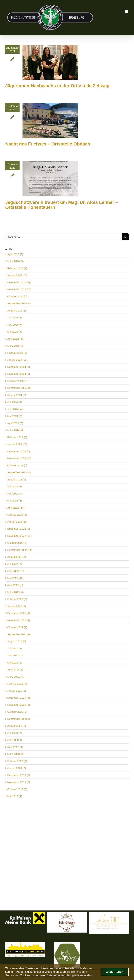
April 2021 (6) (15, 669)
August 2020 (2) (17, 726)
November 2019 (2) (19, 782)
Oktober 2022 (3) (17, 543)
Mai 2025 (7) (15, 332)
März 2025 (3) (15, 346)
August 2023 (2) (17, 479)
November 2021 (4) (19, 620)
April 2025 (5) (15, 339)
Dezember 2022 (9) (19, 529)
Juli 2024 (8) (15, 402)
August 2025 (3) (17, 311)
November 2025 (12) (19, 289)
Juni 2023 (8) (15, 494)
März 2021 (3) (15, 677)
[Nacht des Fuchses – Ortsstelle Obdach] (50, 120)
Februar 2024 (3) (17, 437)
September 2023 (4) (19, 472)
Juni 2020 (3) (15, 740)
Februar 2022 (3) (17, 599)
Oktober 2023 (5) (17, 465)
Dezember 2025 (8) (19, 282)
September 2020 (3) (19, 719)
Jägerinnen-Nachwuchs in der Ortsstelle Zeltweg (57, 86)
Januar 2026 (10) (17, 275)
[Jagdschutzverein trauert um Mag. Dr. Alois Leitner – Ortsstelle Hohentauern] (50, 179)
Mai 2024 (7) (15, 416)
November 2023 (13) (19, 458)
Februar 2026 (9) (17, 268)
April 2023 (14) (16, 508)
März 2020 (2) (15, 754)
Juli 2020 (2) (15, 733)
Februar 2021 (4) (17, 684)
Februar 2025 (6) (17, 353)
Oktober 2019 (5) (17, 789)
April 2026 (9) (15, 254)
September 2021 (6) (19, 634)
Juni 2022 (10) (16, 571)
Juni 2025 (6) (15, 325)
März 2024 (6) (15, 430)
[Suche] (125, 237)
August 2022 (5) (17, 557)
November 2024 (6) (19, 374)
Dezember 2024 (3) (19, 367)
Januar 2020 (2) (17, 768)
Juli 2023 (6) (15, 486)
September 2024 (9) (19, 388)
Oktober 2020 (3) (17, 712)
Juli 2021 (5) (15, 648)
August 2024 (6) (17, 395)
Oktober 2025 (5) (17, 296)
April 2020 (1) (15, 747)
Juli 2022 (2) (15, 564)
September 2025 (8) (19, 303)
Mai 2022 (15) (15, 578)
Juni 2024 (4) (15, 409)
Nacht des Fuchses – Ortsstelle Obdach (48, 144)
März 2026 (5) (15, 261)
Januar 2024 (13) (17, 444)
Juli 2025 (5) (15, 317)
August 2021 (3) (17, 641)
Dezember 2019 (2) (19, 775)
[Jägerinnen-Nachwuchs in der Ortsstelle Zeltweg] (50, 62)
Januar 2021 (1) (17, 691)
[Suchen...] (64, 237)
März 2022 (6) (15, 592)
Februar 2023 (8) (17, 515)
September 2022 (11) (20, 550)
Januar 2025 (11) (17, 360)
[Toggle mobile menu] (127, 11)
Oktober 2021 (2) (17, 627)
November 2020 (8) (19, 705)
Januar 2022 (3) (17, 606)
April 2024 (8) (15, 423)
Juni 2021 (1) (15, 655)
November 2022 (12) (19, 536)
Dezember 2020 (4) (19, 698)
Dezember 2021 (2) (19, 613)
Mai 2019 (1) (15, 796)
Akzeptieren (115, 972)
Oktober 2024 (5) (17, 381)
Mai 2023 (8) (15, 501)
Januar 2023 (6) (17, 522)
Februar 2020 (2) (17, 761)
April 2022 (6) (15, 585)
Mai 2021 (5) (15, 663)
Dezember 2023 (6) (19, 451)
